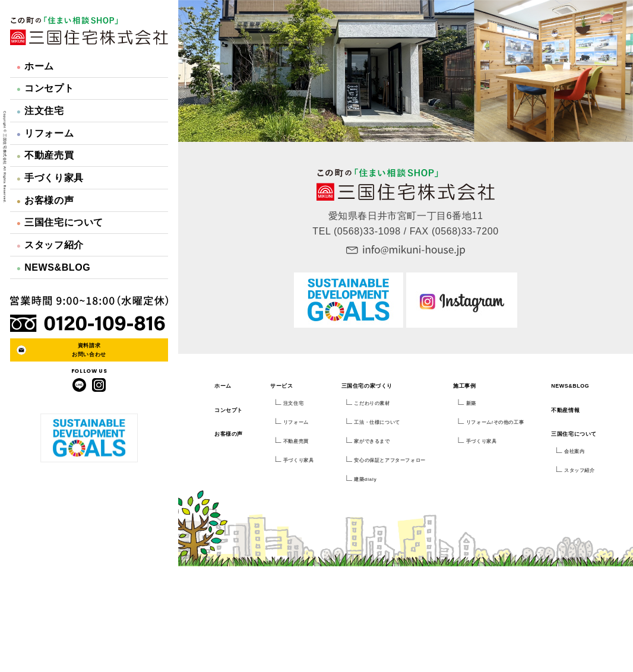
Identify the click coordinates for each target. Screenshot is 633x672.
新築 (471, 403)
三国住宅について (60, 222)
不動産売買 (45, 155)
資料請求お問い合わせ (89, 350)
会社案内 (574, 451)
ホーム (35, 66)
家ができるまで (372, 441)
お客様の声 (45, 200)
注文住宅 (40, 111)
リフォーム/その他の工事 (495, 422)
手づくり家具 (50, 178)
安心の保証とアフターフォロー (390, 460)
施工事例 (464, 386)
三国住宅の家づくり (367, 386)
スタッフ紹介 (50, 245)
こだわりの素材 (372, 403)
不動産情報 (565, 410)
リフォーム (45, 133)
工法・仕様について (377, 422)
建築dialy (365, 479)
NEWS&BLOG (54, 267)
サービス (281, 386)
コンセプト (45, 88)
